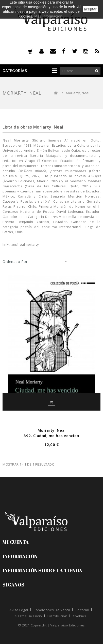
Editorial (82, 610)
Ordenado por (15, 262)
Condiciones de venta (52, 610)
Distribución (57, 616)
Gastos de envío (28, 616)
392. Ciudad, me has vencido (52, 436)
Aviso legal (19, 610)
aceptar (90, 9)
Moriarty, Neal (52, 430)
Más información (48, 16)
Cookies (80, 616)
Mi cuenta (16, 542)
